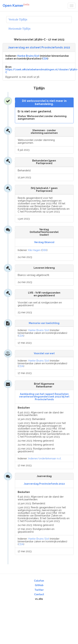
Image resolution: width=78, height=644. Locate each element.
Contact (39, 594)
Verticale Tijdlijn (18, 19)
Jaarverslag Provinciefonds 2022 (44, 484)
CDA (45, 59)
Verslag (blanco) (44, 242)
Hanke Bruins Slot (28, 56)
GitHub (39, 585)
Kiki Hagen (34, 250)
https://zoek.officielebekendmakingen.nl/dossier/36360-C (42, 71)
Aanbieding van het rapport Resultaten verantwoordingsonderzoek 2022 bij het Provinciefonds (44, 397)
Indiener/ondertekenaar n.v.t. (45, 458)
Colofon (39, 581)
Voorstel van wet (44, 353)
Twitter (39, 590)
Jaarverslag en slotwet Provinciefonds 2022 (39, 47)
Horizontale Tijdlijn (19, 29)
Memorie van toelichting (44, 323)
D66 (44, 250)
